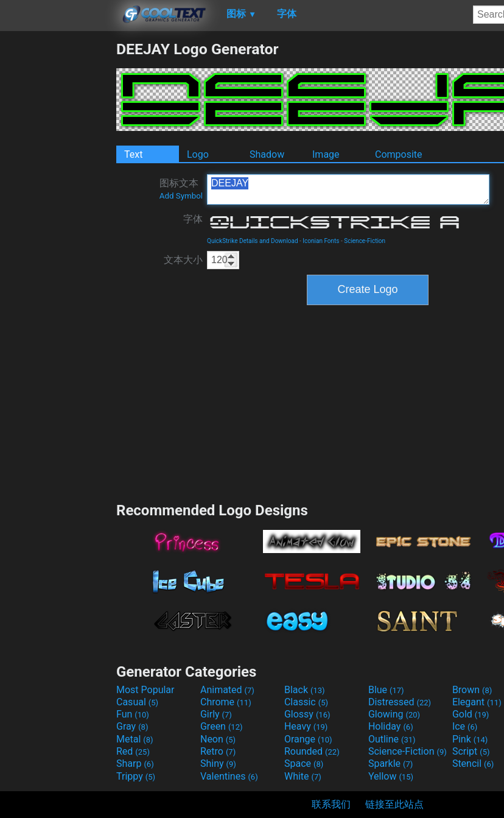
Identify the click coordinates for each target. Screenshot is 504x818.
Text (133, 154)
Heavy (306, 726)
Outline (392, 739)
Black (305, 690)
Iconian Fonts (321, 241)
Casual (137, 702)
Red (133, 751)
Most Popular (145, 690)
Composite (399, 154)
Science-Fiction (365, 241)
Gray (132, 726)
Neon (218, 739)
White (303, 776)
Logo (198, 154)
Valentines (229, 776)
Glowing (394, 714)
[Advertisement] (58, 223)
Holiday (391, 726)
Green (222, 726)
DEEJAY (348, 189)
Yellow (391, 776)
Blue (386, 690)
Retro (218, 751)
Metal (135, 739)
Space (304, 763)
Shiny (218, 763)
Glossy (307, 714)
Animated (227, 690)
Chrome (226, 702)
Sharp (135, 763)
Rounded (312, 751)
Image (326, 154)
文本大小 (183, 260)
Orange (308, 739)
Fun (133, 714)
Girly (216, 714)
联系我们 (331, 804)
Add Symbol (181, 196)
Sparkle (390, 763)
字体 (193, 219)
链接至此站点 (394, 804)
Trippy (136, 776)
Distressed (400, 702)
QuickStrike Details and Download (253, 241)
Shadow (267, 154)
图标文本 (181, 189)
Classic (306, 702)
